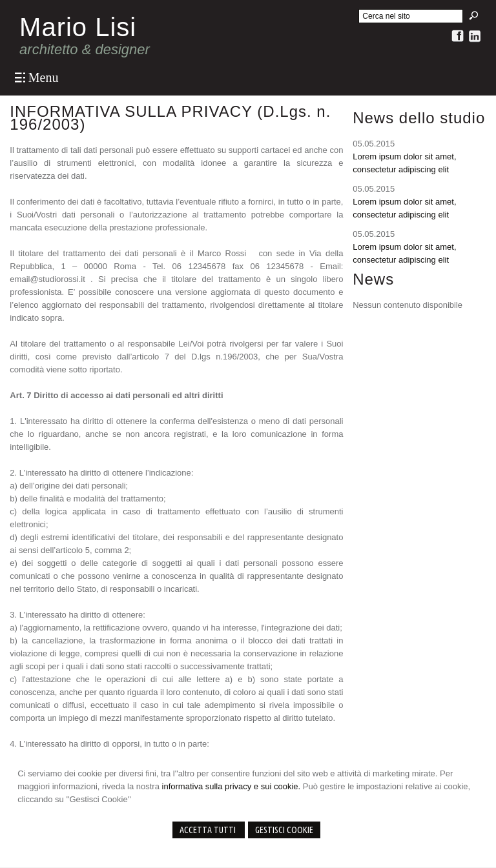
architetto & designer (85, 49)
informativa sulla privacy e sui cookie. (232, 786)
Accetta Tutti (209, 830)
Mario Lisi (78, 27)
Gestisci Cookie (284, 830)
